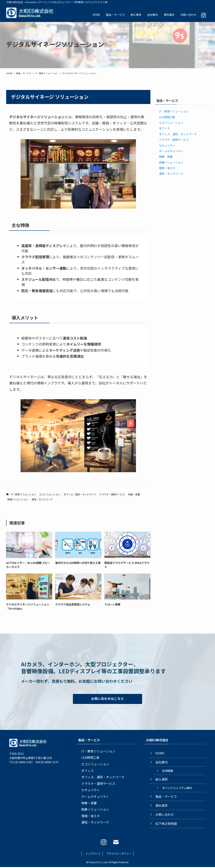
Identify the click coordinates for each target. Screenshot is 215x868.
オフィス (164, 128)
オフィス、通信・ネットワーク (80, 494)
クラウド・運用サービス (112, 494)
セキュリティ (167, 145)
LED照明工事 (167, 117)
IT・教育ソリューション (23, 494)
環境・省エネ (167, 168)
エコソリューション (50, 494)
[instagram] (104, 843)
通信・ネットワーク (42, 499)
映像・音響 (134, 494)
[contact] (116, 843)
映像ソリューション (18, 499)
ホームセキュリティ (171, 151)
